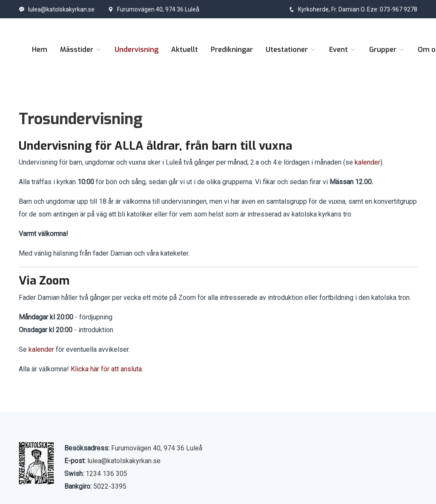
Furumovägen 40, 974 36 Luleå (153, 9)
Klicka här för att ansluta (106, 369)
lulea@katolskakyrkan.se (57, 9)
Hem (40, 50)
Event (343, 50)
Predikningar (232, 50)
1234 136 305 (106, 474)
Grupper (387, 50)
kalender (367, 162)
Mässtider (81, 50)
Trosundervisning (81, 119)
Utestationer (291, 50)
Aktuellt (185, 50)
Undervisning (136, 50)
